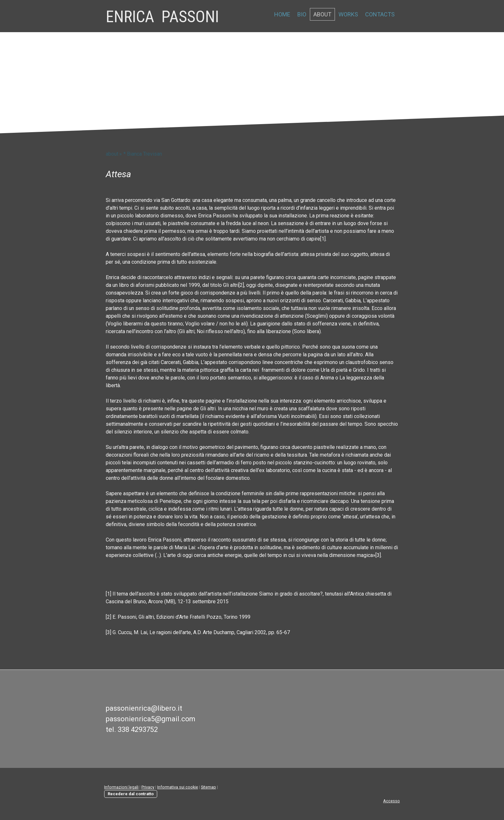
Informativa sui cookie (178, 787)
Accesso (392, 801)
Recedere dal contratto (131, 794)
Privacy (148, 787)
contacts (380, 14)
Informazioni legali (121, 787)
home (282, 14)
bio (302, 14)
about (322, 14)
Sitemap (208, 787)
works (348, 14)
